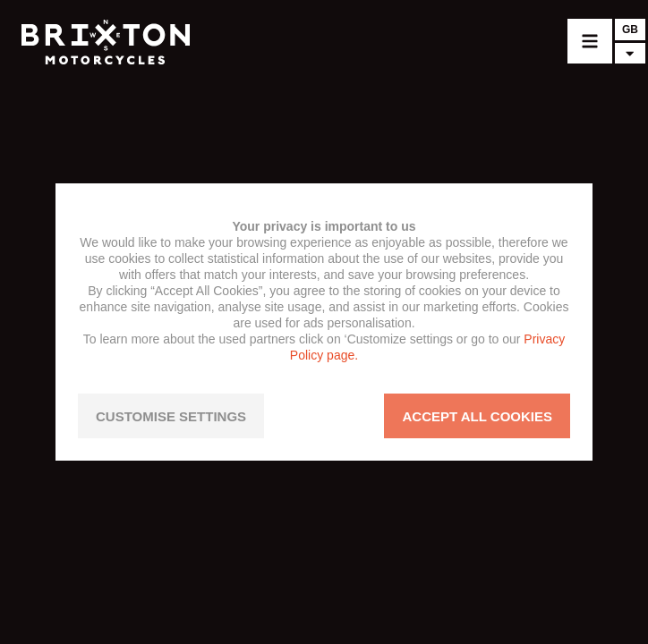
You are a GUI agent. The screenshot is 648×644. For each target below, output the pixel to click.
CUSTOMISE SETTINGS (171, 416)
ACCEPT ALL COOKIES (477, 416)
